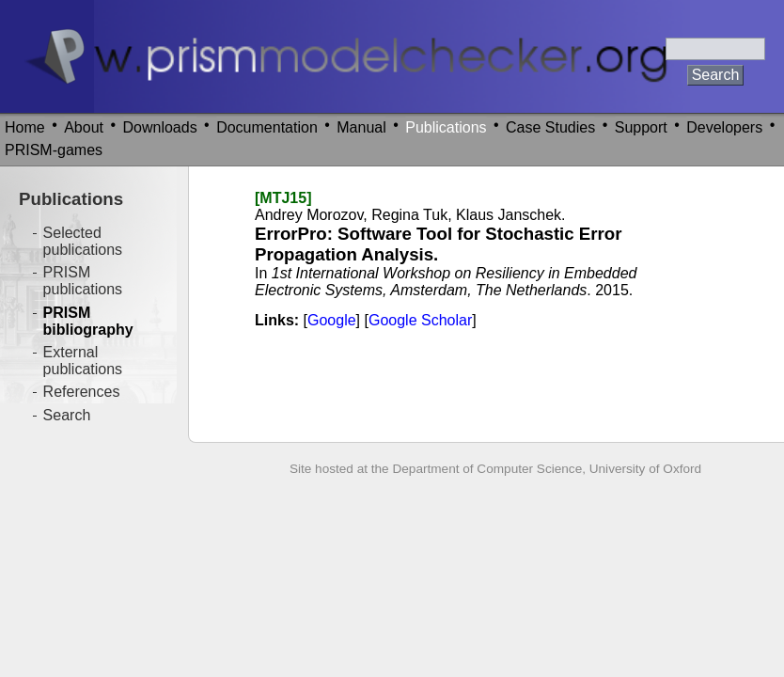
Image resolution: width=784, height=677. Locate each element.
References (82, 392)
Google (332, 320)
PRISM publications (83, 281)
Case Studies (550, 127)
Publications (446, 127)
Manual (361, 127)
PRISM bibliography (88, 321)
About (84, 127)
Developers (724, 127)
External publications (83, 361)
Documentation (267, 127)
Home (25, 127)
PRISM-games (54, 150)
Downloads (160, 127)
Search (67, 415)
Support (641, 127)
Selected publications (83, 241)
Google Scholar (420, 320)
